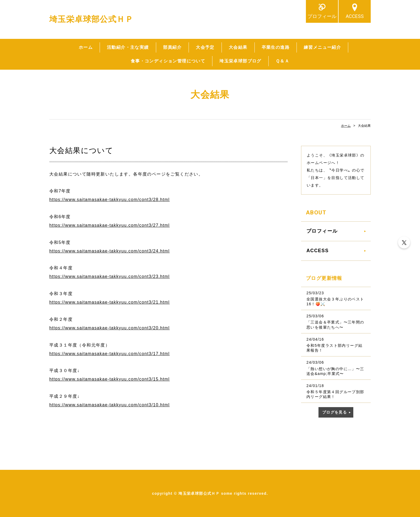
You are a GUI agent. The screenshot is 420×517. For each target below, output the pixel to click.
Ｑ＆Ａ (282, 61)
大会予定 (205, 47)
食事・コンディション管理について (168, 61)
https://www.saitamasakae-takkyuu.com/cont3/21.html (110, 302)
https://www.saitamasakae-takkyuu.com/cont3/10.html (110, 405)
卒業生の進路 (276, 47)
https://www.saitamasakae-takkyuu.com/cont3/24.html (110, 251)
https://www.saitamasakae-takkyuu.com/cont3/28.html (110, 200)
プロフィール (322, 16)
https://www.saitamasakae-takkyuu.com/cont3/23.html (110, 276)
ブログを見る (335, 412)
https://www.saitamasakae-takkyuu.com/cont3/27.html (110, 225)
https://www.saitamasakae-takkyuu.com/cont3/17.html (110, 354)
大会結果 (238, 47)
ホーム (86, 47)
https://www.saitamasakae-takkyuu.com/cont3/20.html (110, 328)
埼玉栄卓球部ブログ (240, 61)
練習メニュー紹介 (322, 47)
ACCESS (355, 16)
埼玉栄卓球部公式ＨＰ (91, 19)
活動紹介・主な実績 (128, 47)
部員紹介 (172, 47)
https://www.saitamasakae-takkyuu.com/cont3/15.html (110, 379)
